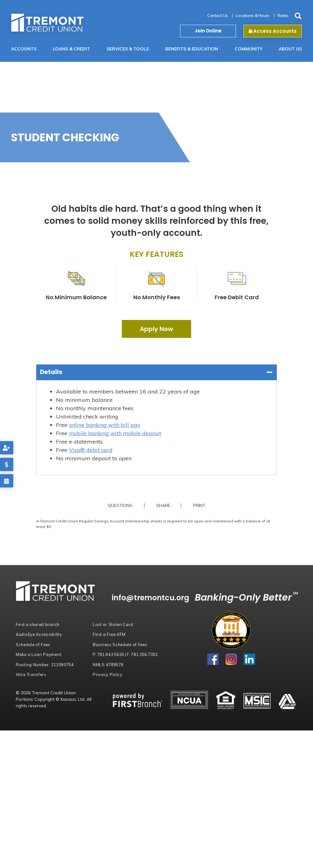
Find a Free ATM (110, 634)
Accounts (24, 49)
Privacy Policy (108, 674)
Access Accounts (273, 31)
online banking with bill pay (105, 425)
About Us (290, 49)
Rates (283, 15)
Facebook (213, 660)
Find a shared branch (38, 624)
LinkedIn (251, 660)
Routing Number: (45, 665)
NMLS (108, 665)
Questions (119, 505)
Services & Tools (128, 49)
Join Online (208, 31)
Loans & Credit (71, 49)
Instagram (232, 660)
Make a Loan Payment (39, 654)
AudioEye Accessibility (39, 634)
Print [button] (200, 505)
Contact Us (218, 15)
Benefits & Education (192, 49)
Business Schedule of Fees (121, 645)
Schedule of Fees (34, 645)
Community (249, 49)
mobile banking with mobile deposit (116, 433)
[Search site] (298, 16)
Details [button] (51, 372)
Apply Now (156, 329)
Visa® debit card (91, 450)
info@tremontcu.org (155, 598)
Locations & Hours (253, 15)
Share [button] (163, 505)
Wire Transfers (31, 674)
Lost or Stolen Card (113, 624)
